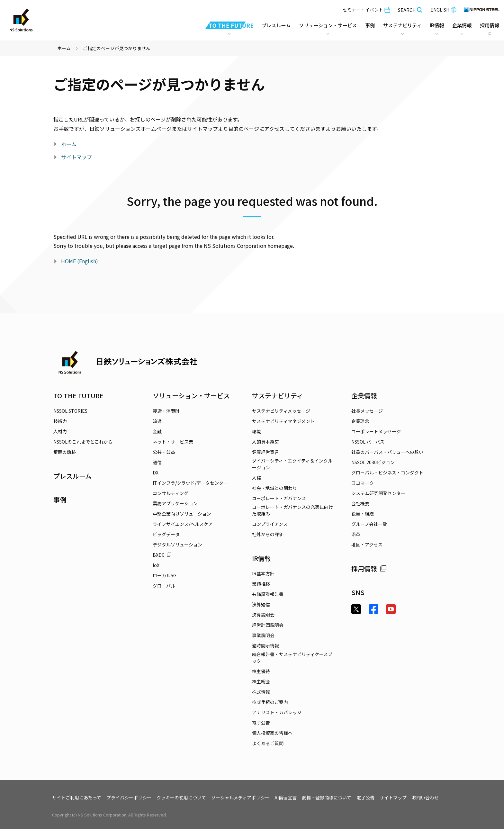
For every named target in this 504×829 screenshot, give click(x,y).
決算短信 (261, 604)
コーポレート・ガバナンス (279, 498)
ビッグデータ (166, 534)
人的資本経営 (265, 442)
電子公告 (261, 723)
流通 (157, 421)
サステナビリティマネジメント (283, 421)
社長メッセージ (367, 411)
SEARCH (410, 10)
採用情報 (369, 568)
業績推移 (261, 584)
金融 (157, 431)
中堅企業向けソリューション (182, 514)
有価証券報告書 (268, 594)
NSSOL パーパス (368, 442)
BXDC (162, 555)
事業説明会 (263, 635)
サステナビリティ (278, 396)
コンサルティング (171, 493)
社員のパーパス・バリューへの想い (387, 452)
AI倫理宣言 (286, 797)
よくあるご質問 (268, 743)
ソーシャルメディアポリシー (240, 797)
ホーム (64, 48)
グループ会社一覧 (369, 524)
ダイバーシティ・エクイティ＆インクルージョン (292, 464)
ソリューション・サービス (191, 396)
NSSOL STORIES (70, 411)
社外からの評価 (268, 534)
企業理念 (360, 421)
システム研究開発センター (378, 493)
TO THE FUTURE (78, 396)
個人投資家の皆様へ (272, 733)
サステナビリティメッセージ (281, 411)
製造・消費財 (166, 411)
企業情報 (364, 396)
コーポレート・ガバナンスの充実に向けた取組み (292, 510)
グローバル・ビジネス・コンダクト (387, 473)
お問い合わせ (425, 797)
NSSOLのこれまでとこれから (83, 442)
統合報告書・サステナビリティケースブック (292, 658)
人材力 (60, 431)
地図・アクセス (367, 545)
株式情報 (261, 692)
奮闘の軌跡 (65, 452)
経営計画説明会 (268, 625)
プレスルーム (264, 25)
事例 (60, 500)
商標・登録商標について (327, 797)
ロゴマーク (363, 483)
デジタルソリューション (177, 545)
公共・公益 (164, 452)
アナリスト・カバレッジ (277, 712)
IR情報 (261, 558)
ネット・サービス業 (173, 442)
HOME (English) (80, 261)
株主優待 (261, 671)
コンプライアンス (270, 524)
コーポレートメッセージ (376, 431)
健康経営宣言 (265, 452)
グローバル (164, 586)
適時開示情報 (265, 645)
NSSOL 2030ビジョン (373, 462)
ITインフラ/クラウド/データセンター (190, 483)
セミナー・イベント (366, 10)
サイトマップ (76, 157)
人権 (256, 478)
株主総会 (261, 681)
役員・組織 (363, 514)
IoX (156, 565)
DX (156, 473)
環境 (256, 431)
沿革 (356, 534)
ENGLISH (443, 10)
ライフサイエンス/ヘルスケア (183, 524)
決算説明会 (263, 615)
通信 (157, 462)
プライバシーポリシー (129, 797)
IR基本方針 (263, 573)
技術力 (60, 421)
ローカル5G (165, 575)
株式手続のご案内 (270, 702)
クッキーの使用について (181, 797)
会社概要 (360, 503)
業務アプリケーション (175, 503)
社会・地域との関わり (274, 488)
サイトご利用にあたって (77, 797)
